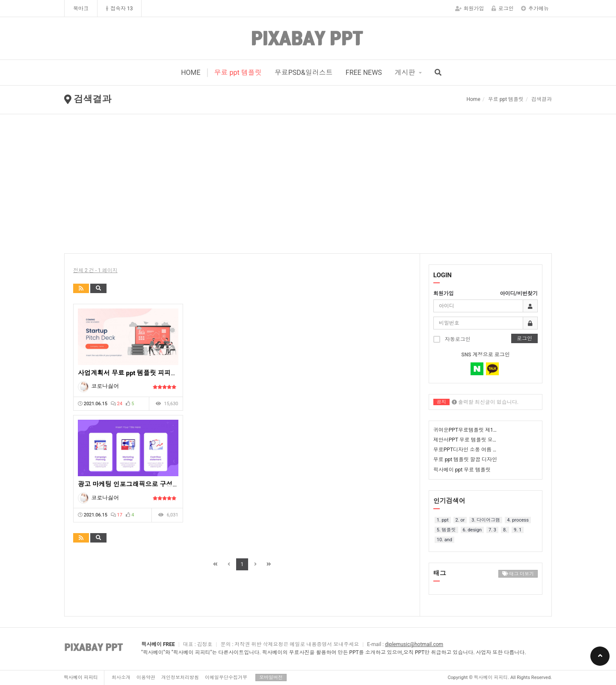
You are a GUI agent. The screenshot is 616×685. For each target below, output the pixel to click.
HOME (191, 73)
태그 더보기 (518, 574)
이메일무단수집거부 (226, 678)
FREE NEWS (364, 73)
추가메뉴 (535, 9)
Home (473, 99)
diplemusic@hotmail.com (414, 644)
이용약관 (146, 678)
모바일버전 (271, 678)
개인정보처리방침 (180, 678)
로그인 (503, 9)
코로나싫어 (105, 386)
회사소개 (121, 678)
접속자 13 (119, 9)
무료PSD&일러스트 (304, 73)
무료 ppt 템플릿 (238, 73)
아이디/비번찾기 (519, 294)
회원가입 (470, 9)
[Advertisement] (308, 178)
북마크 (81, 9)
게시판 (405, 73)
